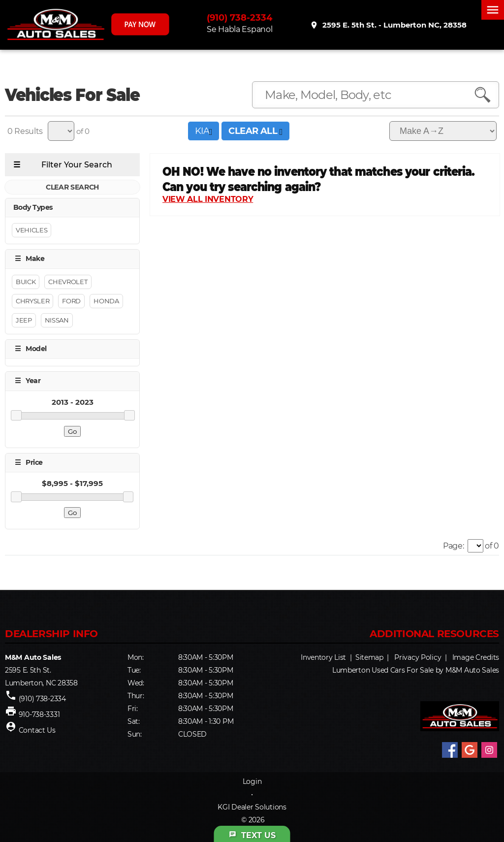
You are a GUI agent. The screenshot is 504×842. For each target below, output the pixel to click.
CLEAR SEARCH (72, 187)
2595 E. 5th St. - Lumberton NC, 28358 (389, 25)
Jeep (24, 320)
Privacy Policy (418, 657)
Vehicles (31, 230)
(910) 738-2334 (241, 18)
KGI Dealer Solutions (252, 807)
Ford (71, 301)
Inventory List (323, 657)
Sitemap (369, 657)
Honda (106, 301)
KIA (204, 131)
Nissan (57, 320)
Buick (26, 282)
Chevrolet (68, 282)
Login (252, 781)
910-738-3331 (39, 714)
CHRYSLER (32, 301)
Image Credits (476, 657)
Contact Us (37, 730)
